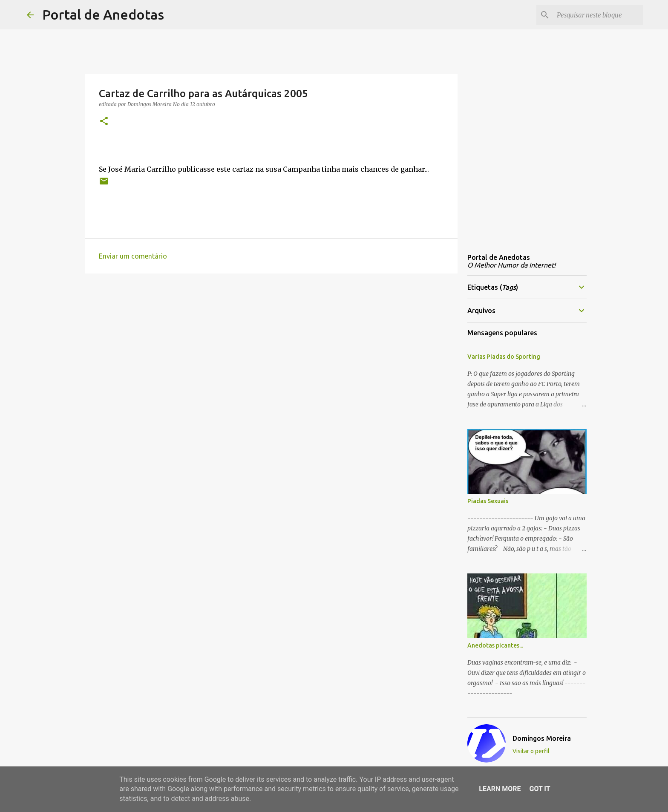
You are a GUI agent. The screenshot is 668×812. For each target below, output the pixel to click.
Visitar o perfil (531, 751)
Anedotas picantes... (495, 645)
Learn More (500, 789)
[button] (104, 122)
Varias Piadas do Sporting (504, 357)
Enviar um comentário (133, 256)
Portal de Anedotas (103, 14)
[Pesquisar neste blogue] (598, 15)
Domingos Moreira (542, 738)
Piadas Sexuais (488, 501)
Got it (540, 789)
